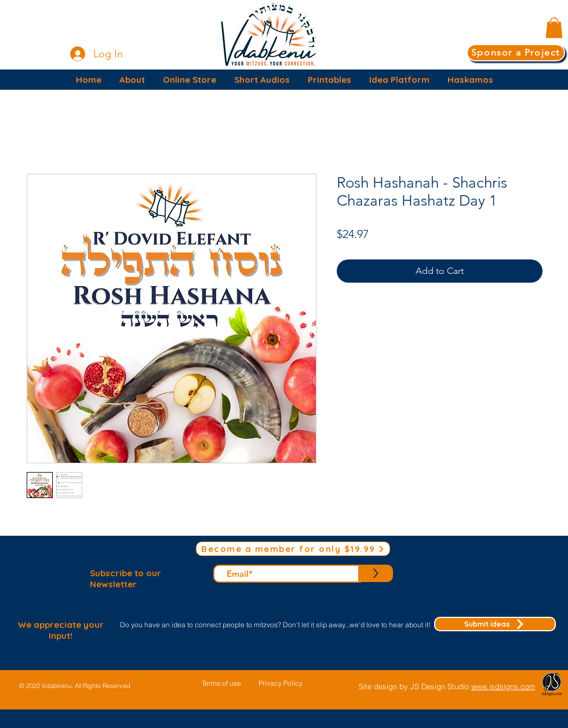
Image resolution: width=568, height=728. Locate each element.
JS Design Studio (441, 686)
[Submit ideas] (495, 624)
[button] (554, 28)
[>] (376, 573)
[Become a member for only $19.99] (293, 549)
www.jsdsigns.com (503, 686)
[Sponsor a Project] (516, 53)
